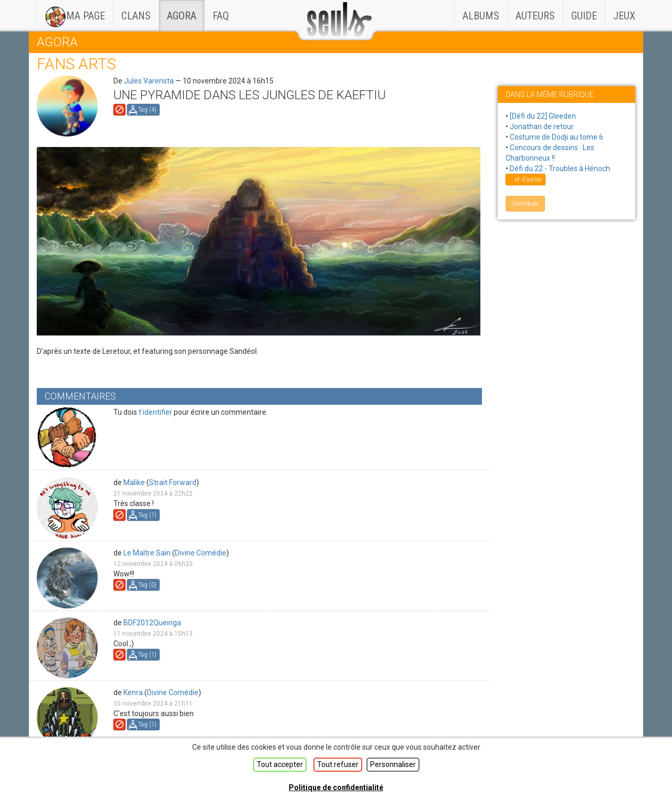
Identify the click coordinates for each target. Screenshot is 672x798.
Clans (140, 11)
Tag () (147, 110)
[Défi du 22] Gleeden (543, 116)
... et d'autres (526, 180)
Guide (584, 16)
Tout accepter (280, 764)
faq (221, 16)
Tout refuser (338, 764)
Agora (182, 16)
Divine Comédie (201, 553)
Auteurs (535, 16)
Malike (134, 482)
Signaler (119, 110)
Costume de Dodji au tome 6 (556, 137)
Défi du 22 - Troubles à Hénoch (560, 169)
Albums (481, 16)
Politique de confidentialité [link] (336, 787)
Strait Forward (173, 482)
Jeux (624, 16)
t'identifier (155, 412)
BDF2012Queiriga (152, 623)
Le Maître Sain (147, 553)
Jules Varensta (149, 81)
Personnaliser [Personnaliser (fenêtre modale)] (393, 764)
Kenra (133, 692)
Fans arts (76, 64)
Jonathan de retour (542, 127)
